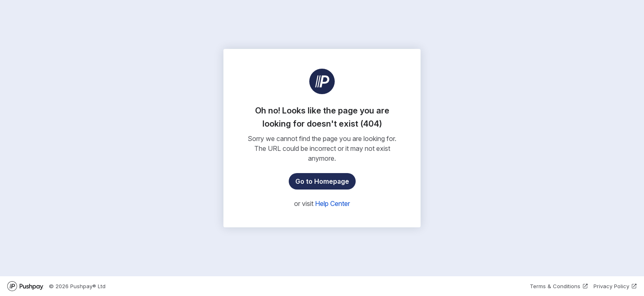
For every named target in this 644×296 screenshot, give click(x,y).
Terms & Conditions (559, 286)
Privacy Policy (615, 286)
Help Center (332, 203)
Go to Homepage (322, 181)
